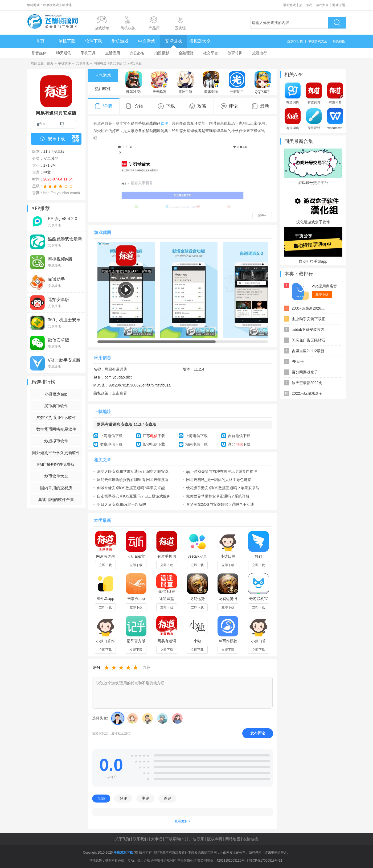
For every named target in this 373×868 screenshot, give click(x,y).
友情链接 (251, 839)
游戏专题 (339, 5)
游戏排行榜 (295, 41)
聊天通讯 (64, 53)
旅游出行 (260, 53)
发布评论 (258, 733)
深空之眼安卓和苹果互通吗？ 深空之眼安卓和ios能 (133, 471)
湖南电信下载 (196, 444)
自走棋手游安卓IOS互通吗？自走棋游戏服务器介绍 (134, 496)
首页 (40, 41)
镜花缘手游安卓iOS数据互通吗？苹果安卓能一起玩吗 (223, 488)
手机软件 (64, 63)
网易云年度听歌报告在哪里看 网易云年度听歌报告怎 (133, 480)
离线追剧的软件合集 (56, 499)
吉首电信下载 (239, 436)
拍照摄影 (162, 53)
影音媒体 (39, 53)
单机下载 (67, 41)
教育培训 (235, 53)
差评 (167, 798)
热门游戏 (306, 5)
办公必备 (137, 53)
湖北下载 (239, 444)
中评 (145, 798)
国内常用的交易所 (56, 488)
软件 (164, 123)
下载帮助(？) (176, 839)
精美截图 (339, 41)
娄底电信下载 (111, 444)
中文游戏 (147, 41)
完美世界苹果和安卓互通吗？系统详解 (218, 496)
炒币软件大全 (56, 476)
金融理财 (186, 53)
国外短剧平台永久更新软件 (56, 453)
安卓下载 (61, 139)
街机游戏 (120, 41)
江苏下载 (154, 436)
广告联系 (197, 839)
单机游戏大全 (318, 41)
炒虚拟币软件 (56, 441)
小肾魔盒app (56, 394)
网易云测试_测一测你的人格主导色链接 (219, 480)
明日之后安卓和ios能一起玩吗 (122, 504)
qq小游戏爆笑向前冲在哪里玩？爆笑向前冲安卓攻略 (222, 471)
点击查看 (120, 393)
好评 (123, 798)
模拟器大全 (200, 41)
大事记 (157, 839)
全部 (101, 798)
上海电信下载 (111, 436)
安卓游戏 (173, 41)
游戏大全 (322, 5)
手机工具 (88, 53)
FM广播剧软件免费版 (56, 464)
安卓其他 (82, 63)
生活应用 (113, 53)
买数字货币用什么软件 (56, 417)
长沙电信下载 (154, 444)
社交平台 (211, 53)
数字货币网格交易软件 (56, 429)
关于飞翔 (122, 839)
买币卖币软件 (56, 406)
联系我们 (140, 839)
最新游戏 (289, 5)
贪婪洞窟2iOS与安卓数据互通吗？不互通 (220, 504)
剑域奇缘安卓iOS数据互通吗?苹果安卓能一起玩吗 (133, 488)
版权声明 (215, 839)
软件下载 (93, 41)
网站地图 (233, 839)
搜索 (337, 23)
